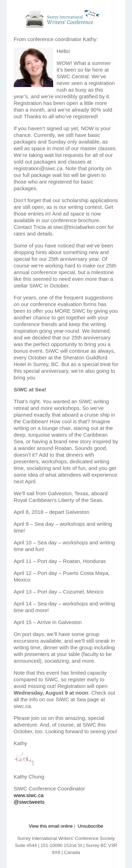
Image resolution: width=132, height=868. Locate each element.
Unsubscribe (90, 826)
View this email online (51, 826)
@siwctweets (29, 802)
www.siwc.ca (29, 795)
